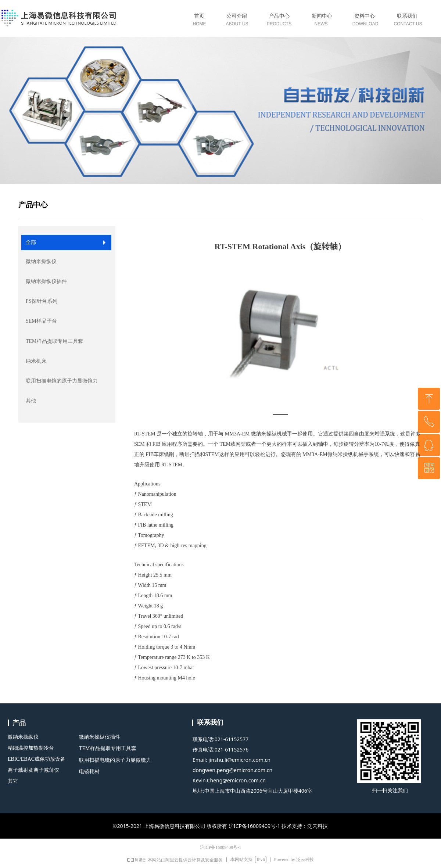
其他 (31, 401)
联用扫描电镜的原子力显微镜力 (62, 381)
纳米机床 (36, 361)
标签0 (280, 21)
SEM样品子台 (41, 321)
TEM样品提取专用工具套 (54, 341)
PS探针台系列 (42, 301)
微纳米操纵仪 (41, 261)
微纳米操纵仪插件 (46, 281)
